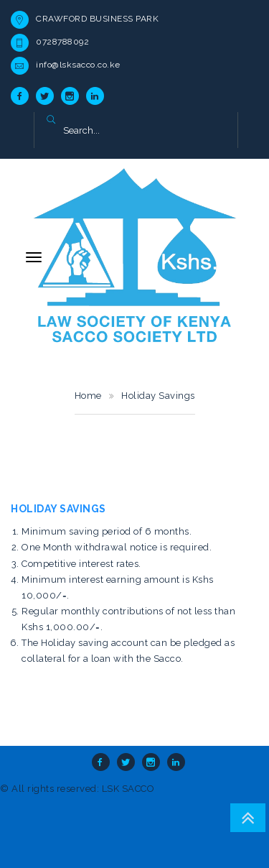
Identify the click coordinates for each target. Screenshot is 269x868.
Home (88, 396)
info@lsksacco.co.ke (78, 65)
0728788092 (62, 42)
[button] (51, 121)
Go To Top (248, 818)
